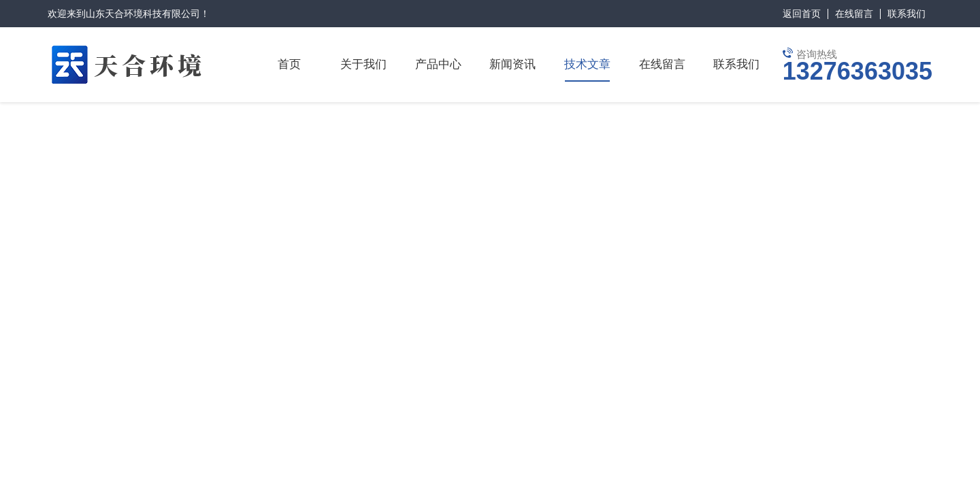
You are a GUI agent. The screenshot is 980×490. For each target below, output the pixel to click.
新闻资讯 (512, 64)
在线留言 (854, 14)
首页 (289, 64)
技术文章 (587, 64)
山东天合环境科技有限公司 (143, 14)
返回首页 (802, 14)
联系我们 (906, 14)
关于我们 (363, 64)
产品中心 (438, 64)
